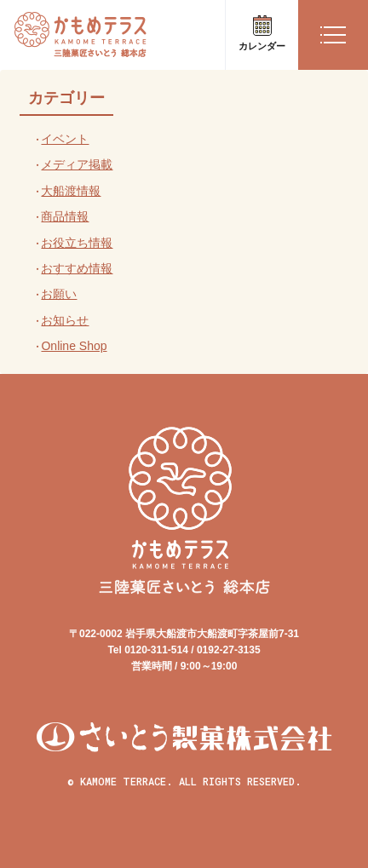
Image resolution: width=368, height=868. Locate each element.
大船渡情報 (71, 191)
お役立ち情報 (77, 243)
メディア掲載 (77, 164)
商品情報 (65, 216)
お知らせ (65, 320)
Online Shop (74, 346)
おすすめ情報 (77, 268)
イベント (65, 139)
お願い (59, 294)
